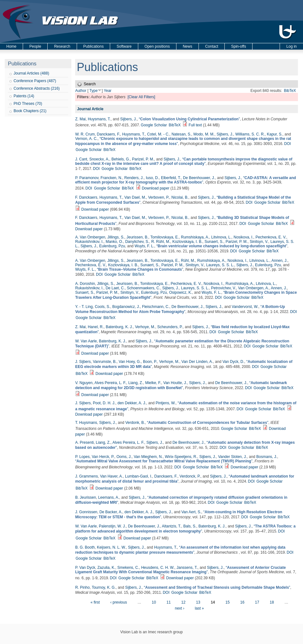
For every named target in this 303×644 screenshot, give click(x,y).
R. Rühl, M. (161, 242)
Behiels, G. (121, 159)
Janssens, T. (187, 568)
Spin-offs (238, 46)
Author (81, 91)
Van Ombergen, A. (253, 288)
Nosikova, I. (244, 237)
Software (124, 46)
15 (227, 602)
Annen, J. (279, 261)
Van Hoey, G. (130, 362)
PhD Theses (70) (28, 104)
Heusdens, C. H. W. (158, 568)
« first (95, 602)
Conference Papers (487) (35, 81)
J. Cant (81, 159)
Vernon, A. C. (86, 139)
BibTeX (290, 91)
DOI (287, 144)
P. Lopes (82, 457)
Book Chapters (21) (30, 111)
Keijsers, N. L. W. (111, 547)
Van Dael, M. (135, 197)
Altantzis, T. (172, 526)
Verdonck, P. (190, 476)
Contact (212, 46)
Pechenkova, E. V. (271, 237)
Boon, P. (150, 362)
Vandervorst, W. (245, 307)
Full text (195, 125)
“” (189, 119)
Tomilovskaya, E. (165, 237)
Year (108, 91)
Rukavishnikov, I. (89, 242)
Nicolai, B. (180, 197)
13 (198, 602)
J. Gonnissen (86, 512)
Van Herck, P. (103, 457)
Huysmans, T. (99, 119)
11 (169, 602)
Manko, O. (114, 242)
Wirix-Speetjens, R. (181, 457)
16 (242, 602)
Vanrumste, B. (105, 362)
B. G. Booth (85, 547)
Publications (94, 46)
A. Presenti (84, 442)
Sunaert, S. (214, 242)
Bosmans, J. (267, 457)
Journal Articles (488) (31, 73)
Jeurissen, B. (137, 237)
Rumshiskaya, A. (195, 237)
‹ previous (119, 602)
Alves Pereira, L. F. (110, 383)
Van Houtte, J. (175, 383)
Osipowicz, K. (181, 292)
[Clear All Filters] (141, 97)
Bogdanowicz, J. (126, 307)
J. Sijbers (83, 362)
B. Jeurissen (86, 497)
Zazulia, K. (106, 568)
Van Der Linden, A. (197, 362)
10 (154, 602)
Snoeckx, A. (99, 159)
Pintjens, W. (166, 403)
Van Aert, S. (191, 512)
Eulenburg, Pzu (112, 246)
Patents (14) (24, 96)
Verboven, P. (159, 197)
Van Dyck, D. (233, 362)
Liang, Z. (136, 383)
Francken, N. (111, 178)
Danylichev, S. (137, 242)
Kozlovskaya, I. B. (187, 242)
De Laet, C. (115, 288)
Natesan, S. (181, 134)
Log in (291, 46)
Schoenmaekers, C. (143, 288)
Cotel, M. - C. (158, 134)
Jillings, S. (116, 237)
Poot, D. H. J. (104, 403)
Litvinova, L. (221, 237)
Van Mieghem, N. (148, 457)
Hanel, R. (96, 327)
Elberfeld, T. (171, 178)
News (187, 46)
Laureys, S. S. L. (220, 265)
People (35, 46)
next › (180, 608)
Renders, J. (134, 178)
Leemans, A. (109, 497)
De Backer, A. (111, 512)
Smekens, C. (128, 568)
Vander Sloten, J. (232, 457)
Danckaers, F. (108, 134)
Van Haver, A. (112, 476)
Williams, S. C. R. (250, 134)
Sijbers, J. (129, 119)
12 (183, 602)
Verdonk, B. (135, 423)
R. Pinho (82, 587)
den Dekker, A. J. (132, 403)
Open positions (157, 46)
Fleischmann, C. (156, 307)
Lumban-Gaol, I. (139, 476)
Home (11, 46)
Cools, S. (102, 307)
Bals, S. (190, 526)
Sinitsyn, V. (259, 242)
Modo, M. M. (204, 134)
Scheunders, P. (170, 327)
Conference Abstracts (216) (37, 88)
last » (199, 608)
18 (272, 602)
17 (257, 602)
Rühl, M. (188, 261)
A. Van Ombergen (90, 237)
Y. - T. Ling (84, 307)
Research (62, 46)
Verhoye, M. (145, 327)
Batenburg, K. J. (119, 327)
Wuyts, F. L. (144, 246)
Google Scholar (154, 125)
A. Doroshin (85, 284)
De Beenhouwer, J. (199, 178)
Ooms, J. (124, 457)
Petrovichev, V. (224, 288)
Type (93, 91)
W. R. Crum (85, 134)
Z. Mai (80, 119)
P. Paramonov (87, 178)
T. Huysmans (86, 423)
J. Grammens (86, 476)
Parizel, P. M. (143, 159)
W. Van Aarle (86, 341)
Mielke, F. (153, 383)
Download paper (155, 188)
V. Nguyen (84, 383)
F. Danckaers (86, 197)
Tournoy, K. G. (104, 587)
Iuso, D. (152, 178)
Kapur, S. (275, 134)
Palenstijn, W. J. (112, 526)
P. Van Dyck (85, 568)
